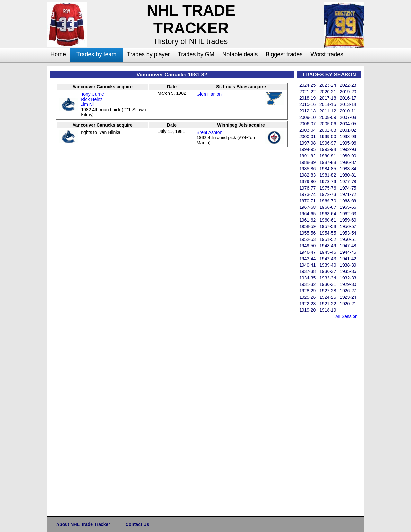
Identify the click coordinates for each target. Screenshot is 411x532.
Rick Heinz (92, 99)
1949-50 (307, 246)
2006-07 (307, 124)
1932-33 (348, 278)
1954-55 (328, 233)
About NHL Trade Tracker (83, 524)
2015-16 (307, 104)
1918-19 (328, 310)
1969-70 (328, 201)
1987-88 (328, 162)
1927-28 (328, 291)
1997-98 (307, 143)
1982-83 (307, 175)
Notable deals (240, 54)
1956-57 (348, 226)
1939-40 (328, 265)
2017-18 (328, 98)
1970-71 (307, 201)
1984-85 (328, 169)
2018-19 (307, 98)
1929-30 (348, 284)
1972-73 (328, 194)
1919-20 (307, 310)
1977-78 (348, 182)
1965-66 (348, 207)
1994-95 (307, 149)
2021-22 (307, 92)
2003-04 (307, 130)
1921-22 (328, 304)
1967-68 (307, 207)
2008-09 (328, 117)
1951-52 (328, 239)
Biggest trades (284, 54)
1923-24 (348, 297)
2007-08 (348, 117)
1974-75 (348, 188)
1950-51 (348, 239)
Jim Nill (88, 104)
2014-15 (328, 104)
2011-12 (328, 111)
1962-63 (348, 214)
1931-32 (307, 284)
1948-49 (328, 246)
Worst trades (327, 54)
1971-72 (348, 194)
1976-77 (307, 188)
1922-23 (307, 304)
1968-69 (348, 201)
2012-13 (307, 111)
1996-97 (328, 143)
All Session (346, 316)
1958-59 (307, 226)
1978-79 (328, 182)
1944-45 (348, 252)
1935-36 (348, 271)
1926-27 (348, 291)
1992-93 (348, 149)
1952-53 (307, 239)
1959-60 (348, 220)
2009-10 (307, 117)
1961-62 (307, 220)
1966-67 (328, 207)
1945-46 (328, 252)
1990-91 (328, 156)
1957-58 (328, 226)
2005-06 (328, 124)
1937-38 (307, 271)
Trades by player (148, 54)
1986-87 (348, 162)
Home (58, 54)
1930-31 (328, 284)
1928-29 (307, 291)
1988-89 (307, 162)
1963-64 (328, 214)
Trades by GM (196, 54)
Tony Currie (92, 94)
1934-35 (307, 278)
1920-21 (348, 304)
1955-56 (307, 233)
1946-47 (307, 252)
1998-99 (348, 137)
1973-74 (307, 194)
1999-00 (328, 137)
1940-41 (307, 265)
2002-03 (328, 130)
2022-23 (348, 85)
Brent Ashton (209, 132)
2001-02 (348, 130)
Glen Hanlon (209, 94)
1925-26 (307, 297)
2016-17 (348, 98)
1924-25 (328, 297)
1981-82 (328, 175)
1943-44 (307, 259)
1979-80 (307, 182)
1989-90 (348, 156)
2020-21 (328, 92)
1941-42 (348, 259)
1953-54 (348, 233)
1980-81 (348, 175)
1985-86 (307, 169)
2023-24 (328, 85)
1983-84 (348, 169)
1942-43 (328, 259)
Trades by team (96, 54)
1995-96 (348, 143)
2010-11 (348, 111)
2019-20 (348, 92)
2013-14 (348, 104)
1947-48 (348, 246)
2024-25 (307, 85)
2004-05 (348, 124)
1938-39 (348, 265)
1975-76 (328, 188)
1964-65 (307, 214)
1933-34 (328, 278)
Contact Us (137, 524)
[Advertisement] (323, 416)
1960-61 (328, 220)
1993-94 (328, 149)
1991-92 (307, 156)
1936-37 (328, 271)
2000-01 (307, 137)
